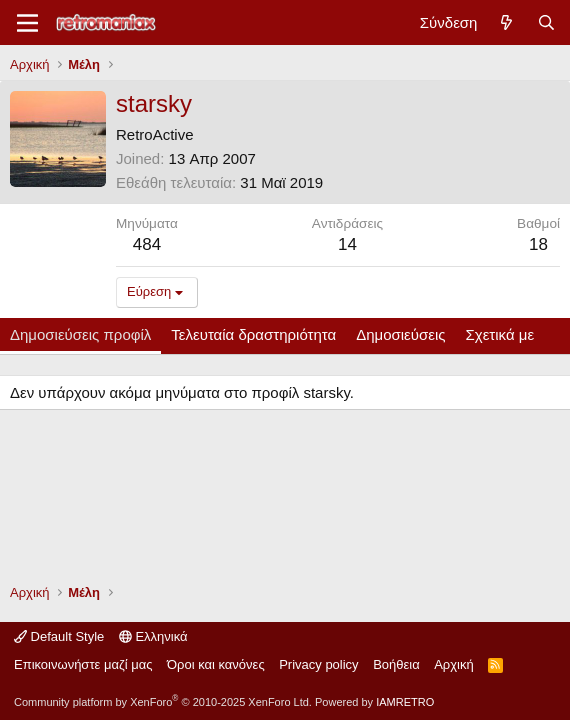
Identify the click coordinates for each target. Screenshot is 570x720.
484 (147, 244)
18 (538, 244)
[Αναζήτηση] (546, 22)
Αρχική (454, 664)
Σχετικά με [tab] (500, 334)
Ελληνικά (153, 636)
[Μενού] (27, 23)
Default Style (59, 636)
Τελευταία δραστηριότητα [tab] (253, 334)
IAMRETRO (405, 702)
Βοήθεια (396, 664)
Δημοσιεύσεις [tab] (400, 334)
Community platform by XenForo (163, 702)
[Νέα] (506, 22)
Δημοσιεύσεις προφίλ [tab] (80, 334)
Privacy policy (318, 664)
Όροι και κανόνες (216, 664)
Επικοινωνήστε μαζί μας (83, 664)
